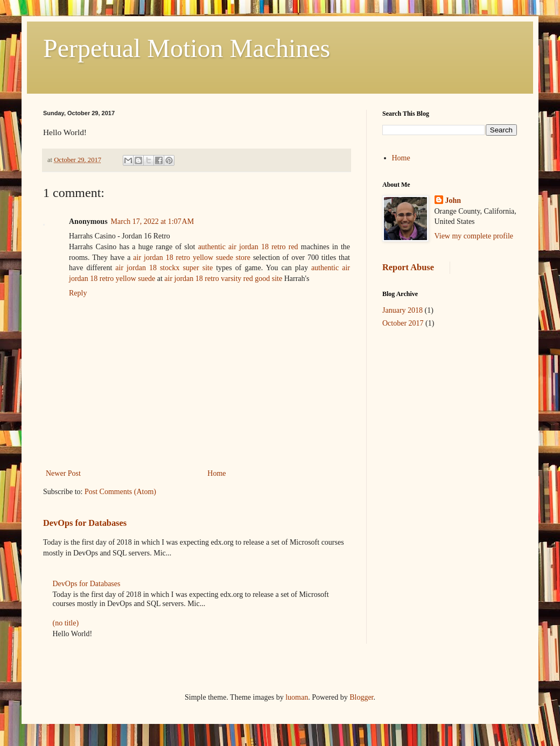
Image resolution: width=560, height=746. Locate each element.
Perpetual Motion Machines (187, 48)
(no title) (66, 623)
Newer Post (63, 473)
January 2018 (402, 310)
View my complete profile (474, 236)
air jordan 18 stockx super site (164, 268)
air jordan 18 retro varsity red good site (223, 279)
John (453, 200)
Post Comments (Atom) (120, 492)
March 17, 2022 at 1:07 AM (153, 221)
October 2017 (403, 323)
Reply (78, 293)
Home (216, 473)
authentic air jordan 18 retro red (248, 247)
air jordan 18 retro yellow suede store (192, 258)
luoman (297, 697)
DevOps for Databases (85, 523)
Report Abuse (408, 267)
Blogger (361, 697)
